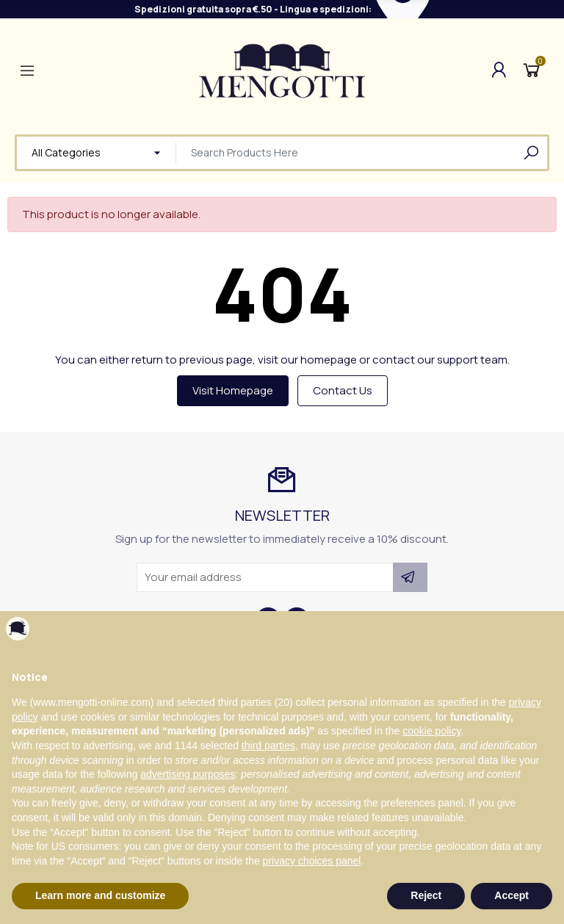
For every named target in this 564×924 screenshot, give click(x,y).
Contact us (343, 390)
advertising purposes (188, 774)
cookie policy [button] (431, 731)
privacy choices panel (312, 861)
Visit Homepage (233, 390)
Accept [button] (511, 895)
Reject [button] (426, 895)
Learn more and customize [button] (100, 895)
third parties (268, 746)
